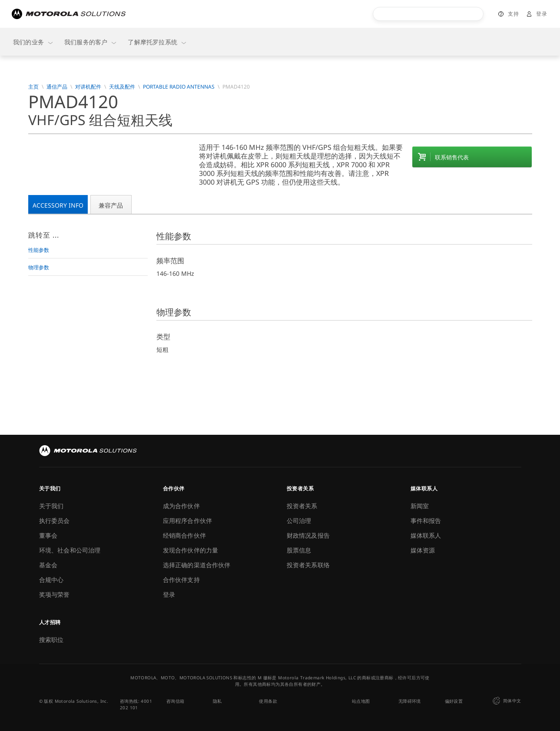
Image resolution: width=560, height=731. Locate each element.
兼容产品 (111, 205)
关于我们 (51, 506)
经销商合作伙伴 (184, 535)
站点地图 (361, 701)
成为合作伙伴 (181, 506)
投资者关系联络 (308, 565)
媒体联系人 (426, 535)
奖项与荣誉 (55, 594)
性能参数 (39, 250)
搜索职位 (51, 640)
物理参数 (39, 267)
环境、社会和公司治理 (70, 550)
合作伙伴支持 (181, 580)
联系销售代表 (452, 157)
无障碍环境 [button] (410, 701)
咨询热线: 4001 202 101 (136, 704)
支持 (513, 14)
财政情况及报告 (308, 535)
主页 (33, 87)
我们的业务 (33, 42)
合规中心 (51, 580)
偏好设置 (454, 701)
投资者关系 (302, 506)
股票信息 (299, 550)
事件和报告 (426, 521)
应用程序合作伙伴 (188, 521)
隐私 (217, 701)
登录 (542, 14)
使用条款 (268, 701)
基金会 (48, 565)
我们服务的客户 (91, 42)
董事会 (48, 535)
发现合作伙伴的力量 (191, 550)
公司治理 (299, 521)
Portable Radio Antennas (179, 87)
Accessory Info (58, 205)
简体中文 (506, 701)
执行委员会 (55, 521)
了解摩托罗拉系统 (157, 42)
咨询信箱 (176, 701)
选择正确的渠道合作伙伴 (197, 565)
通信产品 (57, 87)
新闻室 (420, 506)
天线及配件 (122, 87)
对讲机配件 (88, 87)
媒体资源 (423, 550)
